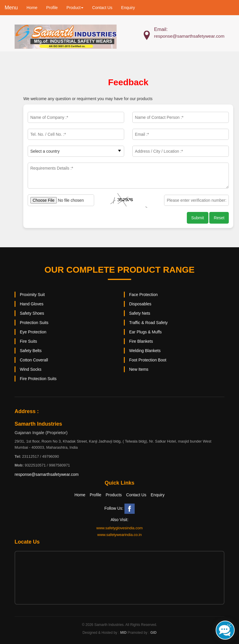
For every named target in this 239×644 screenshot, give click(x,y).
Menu (11, 8)
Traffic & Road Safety (148, 323)
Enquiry (128, 8)
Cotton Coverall (34, 360)
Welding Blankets (145, 351)
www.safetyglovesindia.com (120, 528)
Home (32, 8)
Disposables (140, 304)
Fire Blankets (141, 341)
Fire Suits (28, 341)
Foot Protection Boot (148, 360)
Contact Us (102, 8)
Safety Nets (140, 313)
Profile (52, 8)
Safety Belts (31, 351)
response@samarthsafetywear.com (47, 474)
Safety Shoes (32, 313)
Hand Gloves (32, 304)
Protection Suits (34, 323)
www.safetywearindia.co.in (119, 535)
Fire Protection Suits (38, 379)
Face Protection (143, 295)
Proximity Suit (32, 295)
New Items (139, 369)
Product (75, 8)
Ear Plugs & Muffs (145, 332)
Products (114, 495)
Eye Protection (33, 332)
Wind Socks (31, 369)
